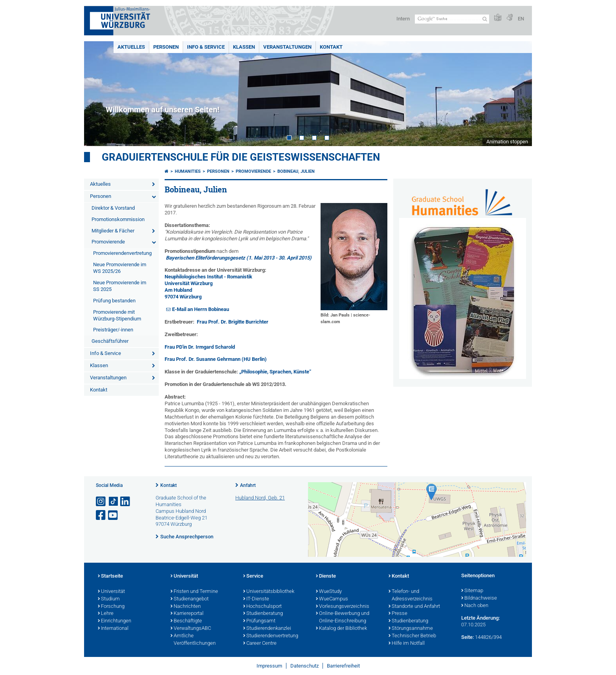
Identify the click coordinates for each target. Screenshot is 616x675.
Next (518, 94)
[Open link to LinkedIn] (126, 502)
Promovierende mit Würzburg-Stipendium (117, 315)
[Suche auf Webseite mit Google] (452, 19)
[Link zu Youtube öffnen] (114, 515)
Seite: (467, 637)
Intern (403, 19)
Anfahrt (248, 485)
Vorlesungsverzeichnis (343, 607)
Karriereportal (187, 614)
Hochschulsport (262, 607)
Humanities (188, 171)
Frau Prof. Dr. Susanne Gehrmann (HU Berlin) (216, 359)
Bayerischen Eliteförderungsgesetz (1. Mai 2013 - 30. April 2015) (239, 258)
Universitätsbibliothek (269, 592)
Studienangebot (190, 599)
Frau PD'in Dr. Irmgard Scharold (200, 347)
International (113, 629)
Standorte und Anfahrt (414, 607)
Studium (109, 599)
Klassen (244, 47)
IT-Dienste (256, 599)
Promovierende (108, 242)
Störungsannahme (411, 629)
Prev (98, 94)
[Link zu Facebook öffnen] (101, 515)
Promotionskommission (118, 219)
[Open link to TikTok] (114, 502)
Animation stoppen (507, 142)
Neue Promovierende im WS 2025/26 (120, 268)
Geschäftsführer (110, 341)
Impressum (269, 666)
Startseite (110, 576)
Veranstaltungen (287, 47)
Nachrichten (186, 607)
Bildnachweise (479, 598)
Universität (111, 592)
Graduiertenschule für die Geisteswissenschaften (241, 157)
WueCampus (332, 599)
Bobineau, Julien (296, 171)
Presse (398, 614)
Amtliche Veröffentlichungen (193, 640)
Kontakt (331, 47)
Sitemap (472, 591)
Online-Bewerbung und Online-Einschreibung (343, 617)
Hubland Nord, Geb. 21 (260, 498)
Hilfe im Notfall (407, 644)
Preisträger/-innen (113, 330)
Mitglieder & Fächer (113, 231)
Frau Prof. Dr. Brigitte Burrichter (233, 322)
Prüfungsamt (259, 621)
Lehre (106, 614)
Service (253, 576)
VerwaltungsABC (191, 629)
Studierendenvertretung (271, 636)
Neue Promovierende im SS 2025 (120, 286)
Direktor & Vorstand (113, 208)
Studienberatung (263, 614)
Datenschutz (304, 666)
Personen (166, 47)
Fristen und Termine (194, 592)
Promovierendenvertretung (122, 253)
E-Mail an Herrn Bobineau (201, 309)
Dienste (326, 576)
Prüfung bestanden (114, 301)
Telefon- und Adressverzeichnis (411, 595)
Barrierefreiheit (343, 666)
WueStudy (329, 592)
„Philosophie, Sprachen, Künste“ (275, 372)
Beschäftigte (186, 621)
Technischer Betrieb (412, 636)
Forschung (111, 607)
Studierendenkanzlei (267, 629)
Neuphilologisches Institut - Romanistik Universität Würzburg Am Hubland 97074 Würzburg (208, 287)
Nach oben (475, 606)
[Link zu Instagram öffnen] (101, 502)
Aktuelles (131, 47)
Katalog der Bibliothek (341, 629)
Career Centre (260, 644)
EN (521, 19)
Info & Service (206, 47)
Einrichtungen (115, 621)
